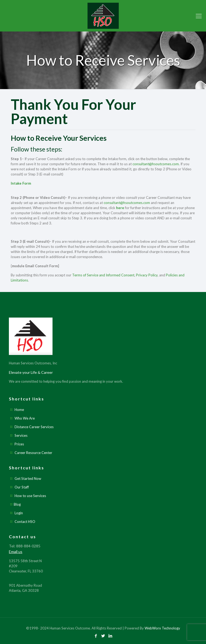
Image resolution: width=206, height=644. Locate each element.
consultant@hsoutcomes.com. (156, 164)
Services (21, 435)
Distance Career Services (34, 427)
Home (19, 410)
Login (19, 513)
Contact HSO (25, 522)
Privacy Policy (147, 275)
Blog (17, 504)
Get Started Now (28, 478)
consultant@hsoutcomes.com (127, 203)
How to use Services (30, 496)
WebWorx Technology (162, 628)
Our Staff (22, 487)
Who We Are (25, 418)
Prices (19, 444)
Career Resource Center (33, 453)
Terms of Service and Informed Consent (103, 275)
